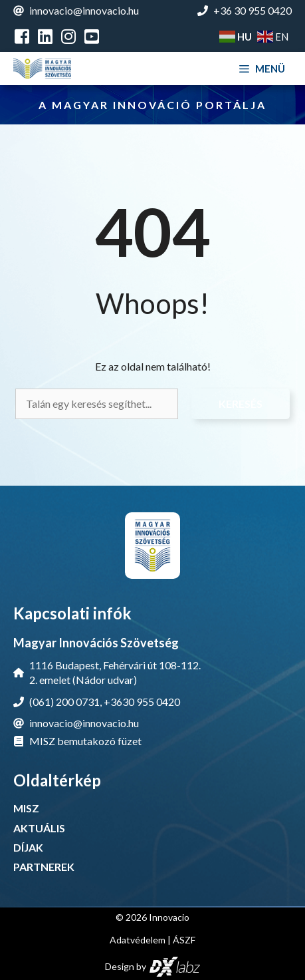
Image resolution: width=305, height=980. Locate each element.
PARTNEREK (44, 867)
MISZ (26, 808)
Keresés (241, 404)
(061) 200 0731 (64, 702)
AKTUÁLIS (39, 828)
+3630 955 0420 (142, 702)
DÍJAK (28, 847)
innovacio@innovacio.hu (84, 10)
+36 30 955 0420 (253, 10)
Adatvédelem (138, 940)
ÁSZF (184, 940)
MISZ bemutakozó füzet (85, 741)
